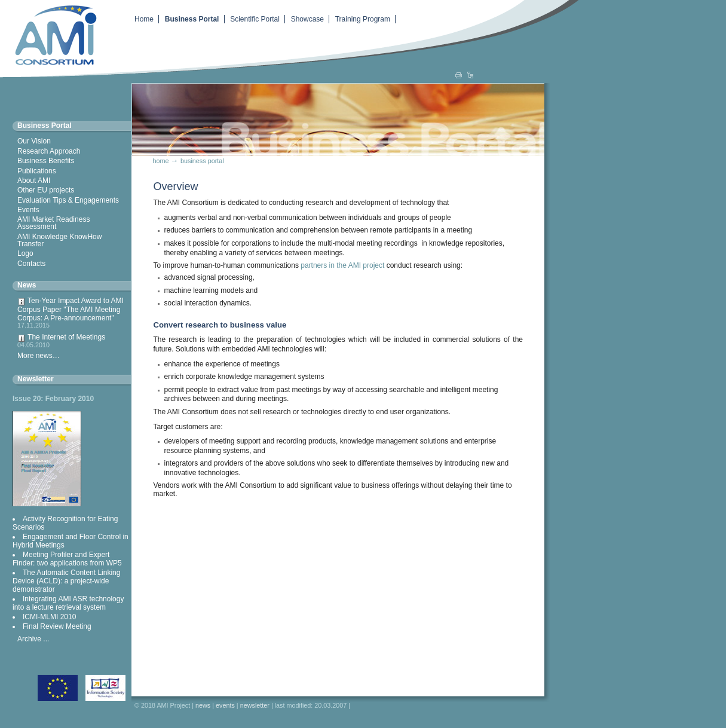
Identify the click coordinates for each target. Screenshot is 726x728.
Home (144, 19)
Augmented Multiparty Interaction (51, 34)
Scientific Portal (255, 19)
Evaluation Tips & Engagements (68, 200)
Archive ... (33, 639)
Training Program (363, 19)
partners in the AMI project (341, 265)
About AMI (34, 181)
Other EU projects (46, 190)
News (27, 285)
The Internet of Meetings (72, 341)
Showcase (307, 19)
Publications (37, 171)
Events (28, 210)
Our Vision (34, 141)
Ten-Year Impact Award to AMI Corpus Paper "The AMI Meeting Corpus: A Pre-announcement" (72, 313)
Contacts (31, 264)
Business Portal (192, 19)
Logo (25, 253)
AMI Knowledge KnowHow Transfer (59, 240)
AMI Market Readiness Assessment (53, 223)
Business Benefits (46, 161)
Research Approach (49, 151)
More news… (39, 356)
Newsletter (36, 379)
